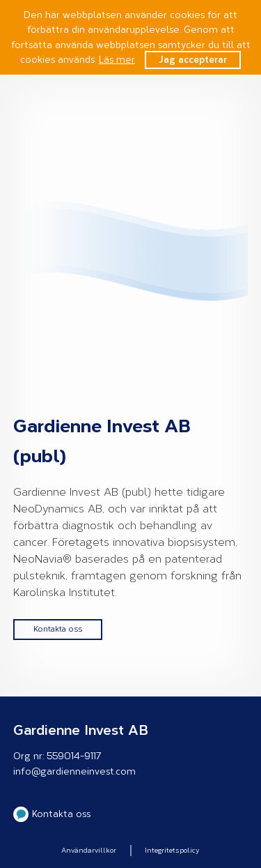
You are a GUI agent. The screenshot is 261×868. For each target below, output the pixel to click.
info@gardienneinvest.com (74, 771)
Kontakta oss (58, 629)
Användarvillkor (89, 851)
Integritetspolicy (172, 851)
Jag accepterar (193, 60)
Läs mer (117, 60)
